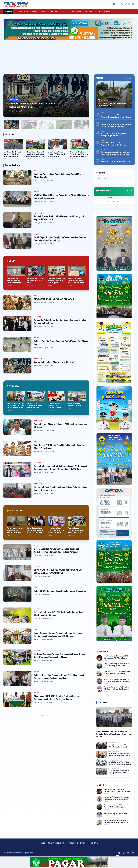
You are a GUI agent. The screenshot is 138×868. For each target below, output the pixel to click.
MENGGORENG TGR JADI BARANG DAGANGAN (54, 299)
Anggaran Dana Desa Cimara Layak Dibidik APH (55, 362)
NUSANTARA (76, 11)
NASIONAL (65, 11)
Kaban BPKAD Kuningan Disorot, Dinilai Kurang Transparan (60, 591)
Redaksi (43, 843)
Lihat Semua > (128, 78)
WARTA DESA (38, 234)
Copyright (71, 843)
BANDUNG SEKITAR (22, 11)
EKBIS (34, 11)
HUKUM (42, 11)
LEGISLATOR (53, 11)
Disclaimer (81, 843)
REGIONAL (37, 192)
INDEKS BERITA (93, 843)
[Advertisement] (69, 56)
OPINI (98, 11)
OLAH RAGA (89, 11)
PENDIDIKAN (108, 11)
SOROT (36, 171)
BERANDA (8, 11)
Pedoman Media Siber (56, 843)
